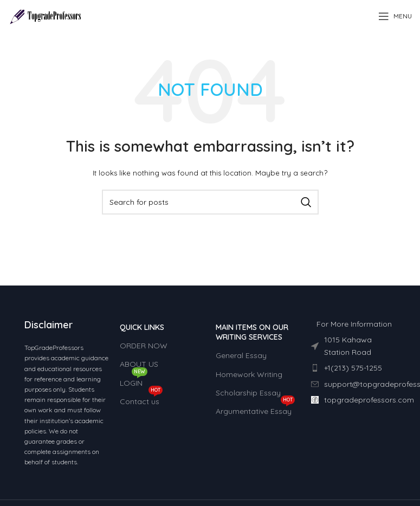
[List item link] (353, 368)
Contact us (141, 399)
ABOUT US (139, 364)
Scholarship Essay (248, 393)
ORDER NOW (144, 346)
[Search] (210, 202)
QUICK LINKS (142, 327)
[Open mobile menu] (395, 16)
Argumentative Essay (255, 409)
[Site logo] (46, 15)
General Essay (241, 355)
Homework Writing (249, 374)
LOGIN (134, 381)
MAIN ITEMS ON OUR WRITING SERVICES (252, 332)
